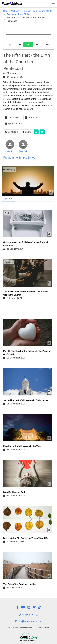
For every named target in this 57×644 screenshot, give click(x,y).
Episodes (8, 198)
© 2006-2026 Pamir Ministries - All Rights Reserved (28, 628)
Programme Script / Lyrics (19, 158)
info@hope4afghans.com (28, 621)
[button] (53, 4)
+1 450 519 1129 (28, 615)
